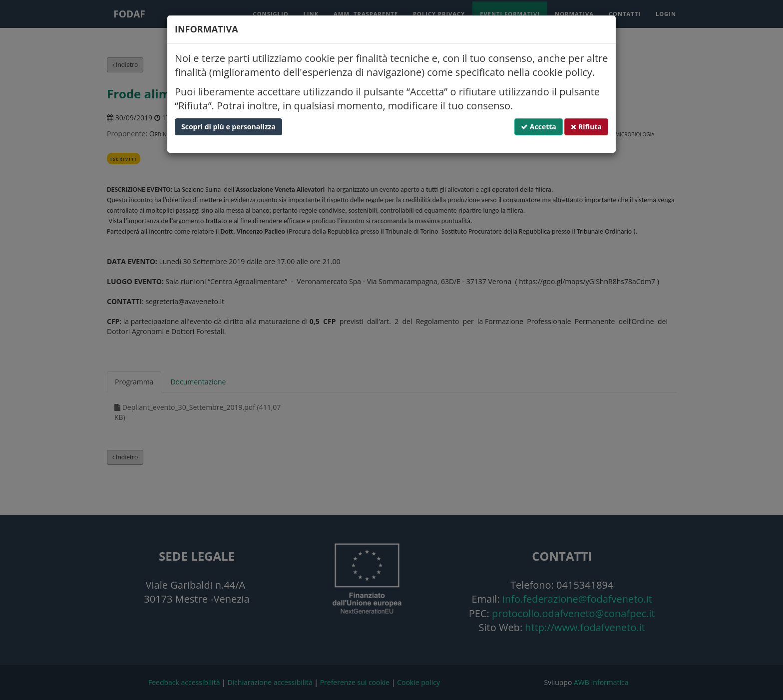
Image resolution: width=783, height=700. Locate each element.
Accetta (539, 127)
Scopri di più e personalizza (228, 127)
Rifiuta (586, 127)
